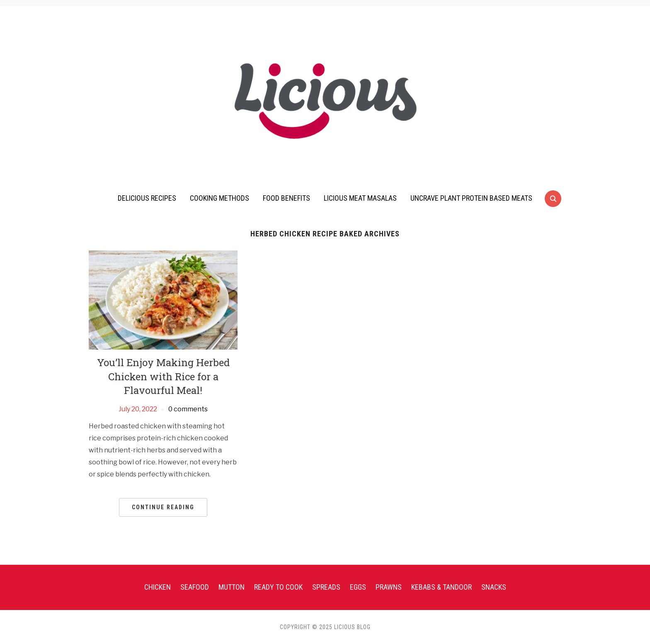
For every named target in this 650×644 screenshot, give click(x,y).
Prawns (389, 587)
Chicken (158, 587)
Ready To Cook (278, 587)
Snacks (494, 587)
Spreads (326, 587)
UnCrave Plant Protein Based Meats (471, 198)
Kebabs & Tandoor (441, 587)
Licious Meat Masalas (360, 198)
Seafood (195, 587)
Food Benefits (286, 198)
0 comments (188, 409)
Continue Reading (163, 507)
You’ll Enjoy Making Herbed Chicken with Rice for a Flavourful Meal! (163, 376)
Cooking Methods (219, 198)
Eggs (358, 587)
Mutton (232, 587)
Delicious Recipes (147, 198)
